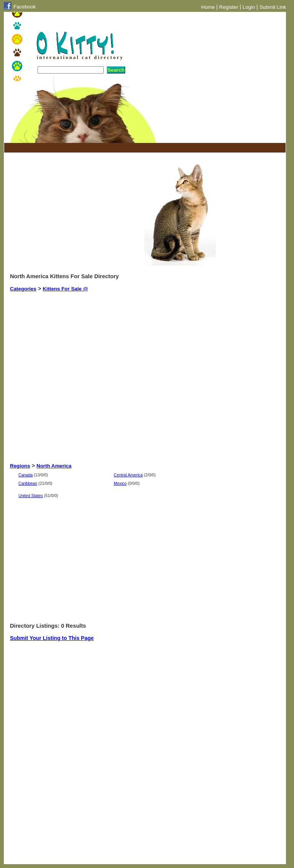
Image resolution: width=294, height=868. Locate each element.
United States (31, 496)
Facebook (25, 7)
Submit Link (273, 7)
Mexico (120, 483)
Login (249, 7)
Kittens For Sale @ (65, 289)
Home (208, 7)
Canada (25, 475)
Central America (128, 475)
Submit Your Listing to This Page (52, 638)
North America (54, 466)
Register (229, 7)
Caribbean (28, 483)
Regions (20, 466)
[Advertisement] (100, 148)
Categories (23, 289)
